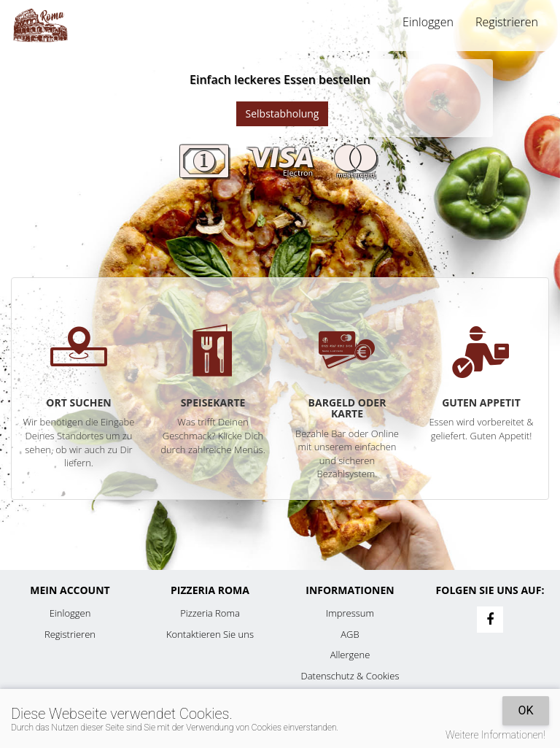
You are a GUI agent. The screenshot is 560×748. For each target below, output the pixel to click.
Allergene (350, 655)
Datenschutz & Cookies (350, 676)
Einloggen (428, 22)
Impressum (350, 613)
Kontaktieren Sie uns (210, 634)
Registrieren (507, 22)
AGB (350, 634)
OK (525, 710)
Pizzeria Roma (210, 613)
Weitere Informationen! (495, 735)
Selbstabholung (283, 113)
